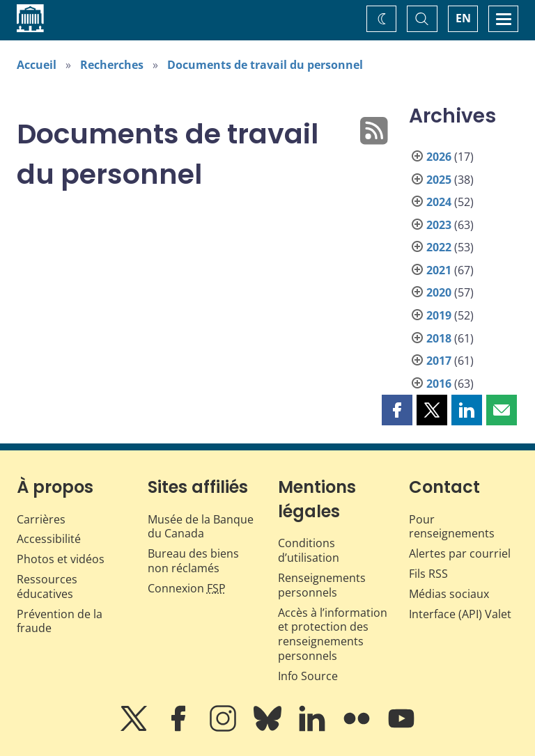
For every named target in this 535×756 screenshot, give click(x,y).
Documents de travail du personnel (265, 65)
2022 (439, 247)
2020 (439, 292)
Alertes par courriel (460, 553)
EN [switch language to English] (463, 18)
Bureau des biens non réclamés (193, 561)
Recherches (112, 65)
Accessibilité (49, 539)
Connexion (187, 588)
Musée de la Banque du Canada (201, 527)
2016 (439, 384)
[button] (397, 410)
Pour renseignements (452, 527)
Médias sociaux (449, 594)
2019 (439, 315)
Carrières (41, 519)
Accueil (37, 65)
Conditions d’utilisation (309, 550)
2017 (439, 361)
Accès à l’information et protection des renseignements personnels (333, 634)
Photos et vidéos (61, 559)
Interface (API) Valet (460, 614)
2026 (439, 157)
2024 (439, 202)
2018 (439, 338)
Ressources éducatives (47, 586)
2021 (439, 270)
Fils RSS (428, 574)
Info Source (308, 676)
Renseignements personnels (322, 585)
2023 (439, 225)
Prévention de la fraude (60, 621)
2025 (439, 180)
